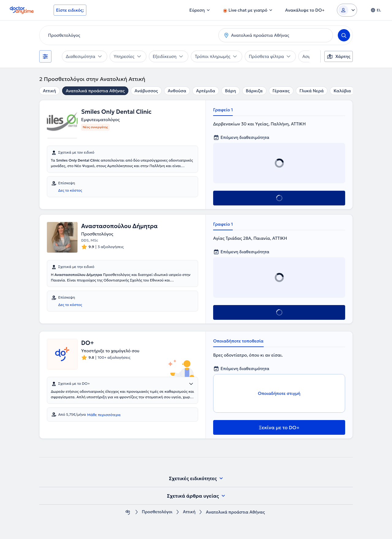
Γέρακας (281, 91)
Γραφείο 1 (223, 110)
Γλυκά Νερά (312, 91)
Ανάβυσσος (146, 91)
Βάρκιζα (254, 91)
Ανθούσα (177, 91)
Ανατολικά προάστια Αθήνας (95, 91)
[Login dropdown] (347, 10)
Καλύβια (342, 91)
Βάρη (231, 91)
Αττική (49, 91)
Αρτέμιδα (206, 91)
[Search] (344, 35)
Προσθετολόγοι (157, 512)
